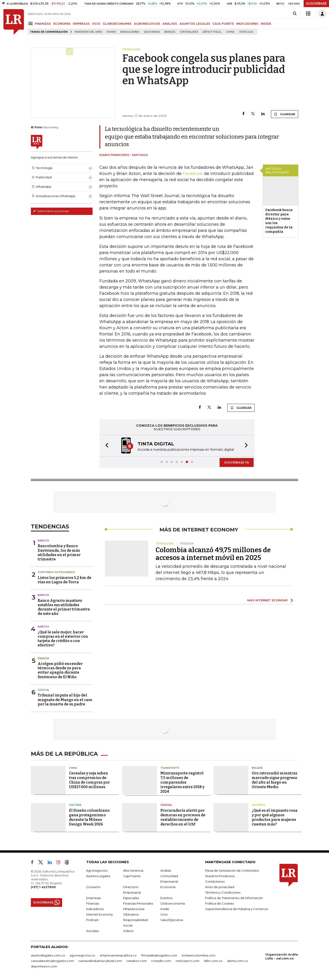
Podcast (92, 920)
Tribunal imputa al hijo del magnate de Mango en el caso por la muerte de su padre (65, 700)
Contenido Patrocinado (56, 572)
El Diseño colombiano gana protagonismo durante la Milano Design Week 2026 (89, 817)
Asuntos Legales (98, 876)
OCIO (96, 24)
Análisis (166, 870)
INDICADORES (247, 24)
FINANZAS (43, 24)
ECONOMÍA (62, 24)
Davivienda (152, 32)
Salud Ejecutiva (172, 920)
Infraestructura (134, 909)
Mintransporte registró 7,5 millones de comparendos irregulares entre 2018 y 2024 (182, 782)
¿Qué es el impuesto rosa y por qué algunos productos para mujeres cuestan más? (275, 817)
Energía (43, 658)
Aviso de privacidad (220, 887)
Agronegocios (97, 870)
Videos (128, 931)
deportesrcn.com (44, 966)
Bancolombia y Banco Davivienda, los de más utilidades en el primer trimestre (59, 553)
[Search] (295, 14)
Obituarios (131, 914)
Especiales (131, 898)
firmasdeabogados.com (159, 955)
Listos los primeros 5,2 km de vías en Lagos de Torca (65, 580)
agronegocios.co (82, 955)
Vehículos (246, 32)
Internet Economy (99, 914)
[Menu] (31, 23)
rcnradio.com (161, 961)
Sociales (92, 931)
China (230, 32)
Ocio (164, 914)
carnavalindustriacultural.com (100, 961)
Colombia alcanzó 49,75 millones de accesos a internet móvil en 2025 (213, 554)
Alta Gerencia (133, 870)
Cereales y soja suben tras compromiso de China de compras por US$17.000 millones (89, 780)
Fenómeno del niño (88, 32)
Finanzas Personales (138, 903)
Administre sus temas (51, 211)
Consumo (93, 887)
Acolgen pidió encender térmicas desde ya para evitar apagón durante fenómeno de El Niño (60, 670)
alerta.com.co (237, 961)
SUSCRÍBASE (316, 3)
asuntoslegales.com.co (48, 955)
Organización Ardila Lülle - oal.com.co (282, 956)
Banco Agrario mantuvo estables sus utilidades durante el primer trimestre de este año (64, 607)
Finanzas (93, 903)
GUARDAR (285, 114)
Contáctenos (215, 881)
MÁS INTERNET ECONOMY (268, 600)
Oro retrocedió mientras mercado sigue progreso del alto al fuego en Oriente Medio (275, 780)
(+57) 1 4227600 (43, 887)
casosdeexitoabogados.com (52, 961)
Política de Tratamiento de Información (234, 898)
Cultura (75, 805)
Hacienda (259, 805)
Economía (168, 887)
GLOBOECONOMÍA (117, 24)
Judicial (44, 690)
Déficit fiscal (212, 32)
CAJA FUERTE (223, 24)
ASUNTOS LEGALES (195, 24)
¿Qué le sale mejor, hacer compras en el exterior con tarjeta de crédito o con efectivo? (63, 639)
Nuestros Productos (220, 876)
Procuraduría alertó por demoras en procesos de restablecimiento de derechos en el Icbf (183, 817)
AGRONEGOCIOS (147, 24)
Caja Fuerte (132, 876)
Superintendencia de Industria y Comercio (237, 909)
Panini (111, 32)
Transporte (170, 768)
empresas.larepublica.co (118, 955)
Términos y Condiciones (223, 892)
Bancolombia (130, 32)
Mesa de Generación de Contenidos (232, 870)
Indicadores (95, 909)
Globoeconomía (173, 903)
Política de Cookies (220, 903)
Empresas (93, 898)
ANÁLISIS (170, 24)
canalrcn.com (137, 961)
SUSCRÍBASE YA (237, 462)
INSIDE (266, 24)
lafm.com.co (213, 961)
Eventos (166, 898)
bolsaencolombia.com (199, 955)
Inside (165, 909)
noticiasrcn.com (188, 961)
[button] (106, 446)
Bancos (170, 32)
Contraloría (189, 32)
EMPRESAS (81, 24)
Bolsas (257, 768)
